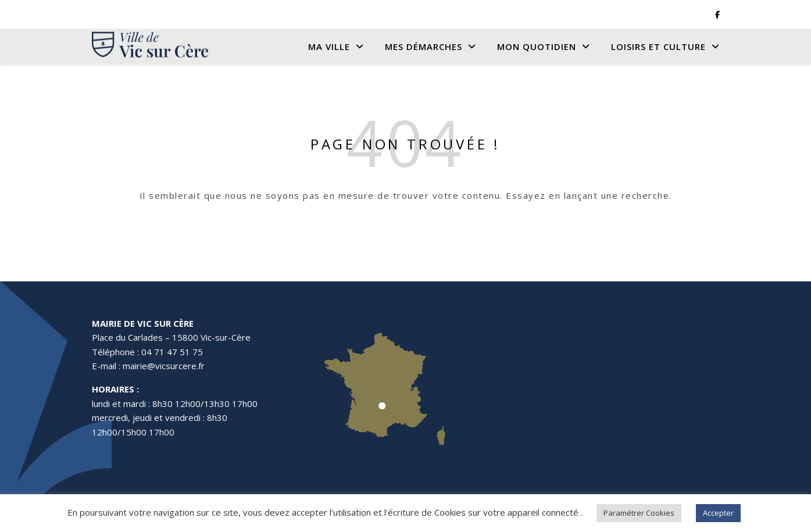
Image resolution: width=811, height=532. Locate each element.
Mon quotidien (537, 47)
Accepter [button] (718, 513)
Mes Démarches (424, 47)
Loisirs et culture (658, 47)
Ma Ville (329, 47)
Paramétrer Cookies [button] (639, 513)
